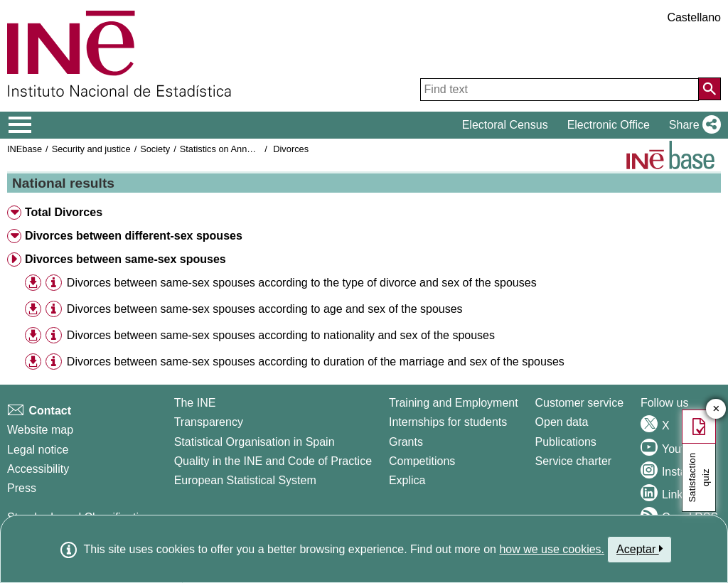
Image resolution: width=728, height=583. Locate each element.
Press (22, 488)
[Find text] (560, 90)
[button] (692, 125)
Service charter (574, 461)
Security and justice (91, 149)
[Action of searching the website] (710, 89)
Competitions (422, 461)
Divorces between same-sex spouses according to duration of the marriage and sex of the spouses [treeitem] (316, 362)
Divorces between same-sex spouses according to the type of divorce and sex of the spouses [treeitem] (302, 283)
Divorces (291, 149)
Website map (40, 430)
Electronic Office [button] (609, 125)
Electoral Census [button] (505, 125)
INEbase (25, 149)
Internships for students (448, 422)
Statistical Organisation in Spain (255, 442)
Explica (407, 480)
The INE (195, 403)
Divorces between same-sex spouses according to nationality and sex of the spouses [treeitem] (281, 335)
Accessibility (38, 469)
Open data (562, 422)
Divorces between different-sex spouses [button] (134, 236)
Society (155, 149)
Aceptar (639, 549)
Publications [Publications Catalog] (566, 442)
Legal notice (38, 450)
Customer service (579, 403)
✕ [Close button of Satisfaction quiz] (716, 409)
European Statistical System (245, 480)
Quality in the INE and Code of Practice (273, 461)
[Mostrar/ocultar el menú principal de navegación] (20, 125)
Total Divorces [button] (64, 212)
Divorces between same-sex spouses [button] (125, 259)
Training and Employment (454, 403)
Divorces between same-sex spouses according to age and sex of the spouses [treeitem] (265, 309)
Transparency (209, 422)
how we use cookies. (552, 549)
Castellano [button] (694, 17)
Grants (406, 442)
